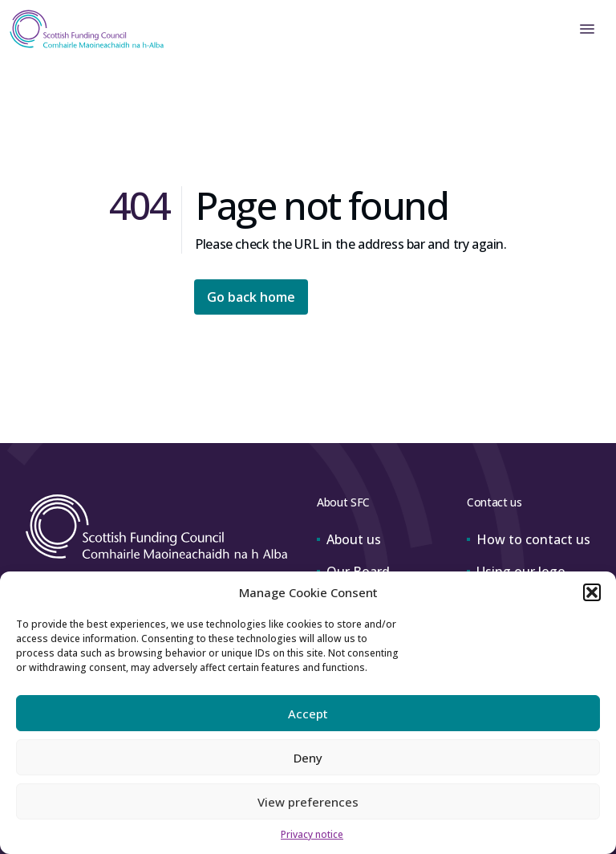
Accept (308, 714)
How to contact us (529, 539)
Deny (308, 758)
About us (349, 539)
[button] (592, 592)
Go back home (251, 297)
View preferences (308, 802)
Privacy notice (312, 834)
